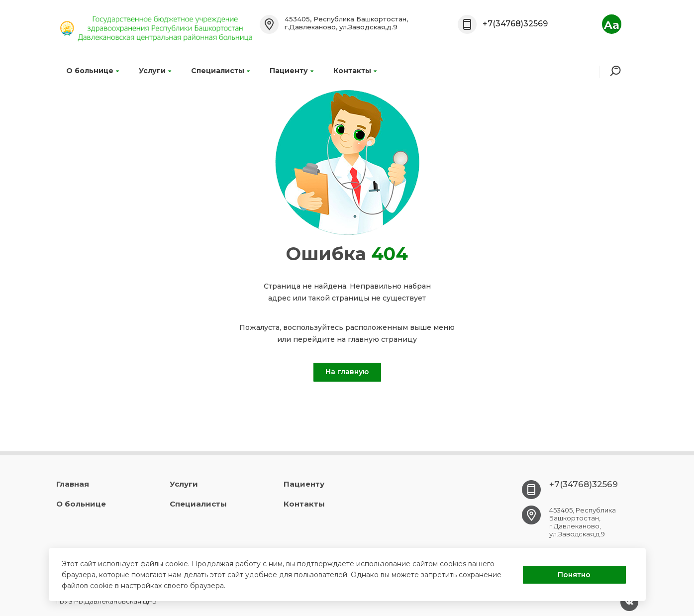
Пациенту (292, 71)
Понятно (574, 575)
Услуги (155, 71)
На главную (347, 372)
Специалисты (220, 71)
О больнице (93, 71)
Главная (73, 484)
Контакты (355, 71)
